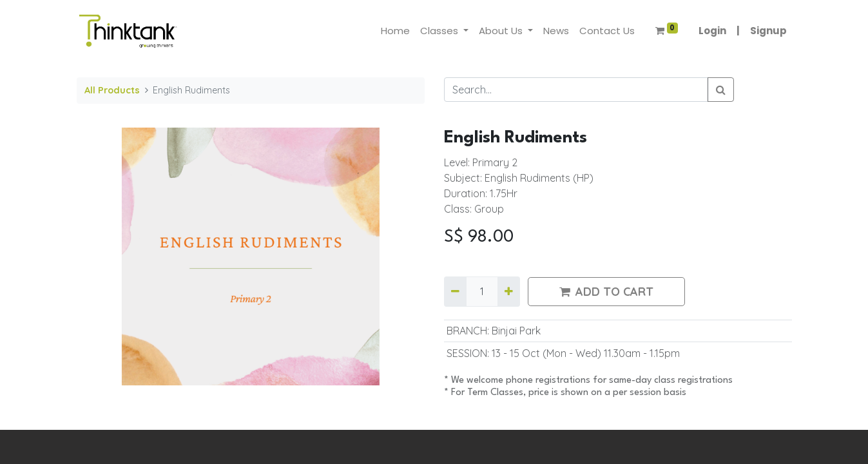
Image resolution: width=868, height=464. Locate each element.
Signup (768, 31)
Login (712, 31)
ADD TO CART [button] (606, 292)
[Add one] (509, 291)
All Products (112, 90)
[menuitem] (395, 31)
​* (448, 381)
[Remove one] (455, 291)
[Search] (721, 90)
